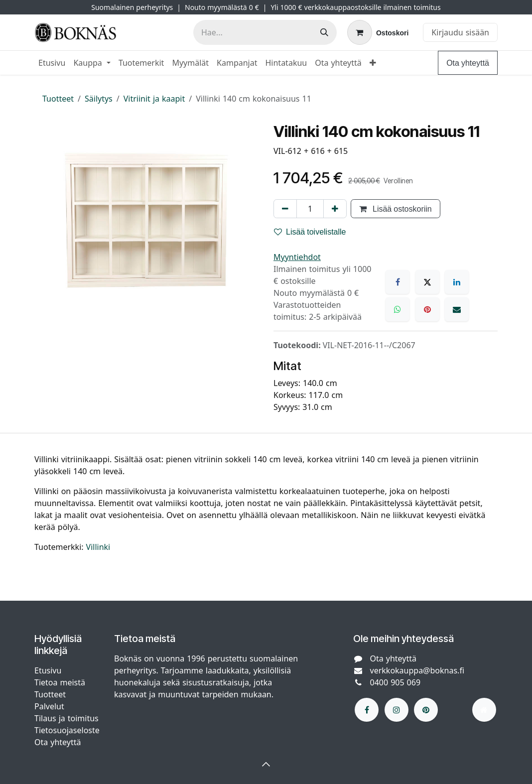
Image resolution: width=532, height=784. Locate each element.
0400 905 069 (396, 682)
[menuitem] (52, 63)
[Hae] (324, 32)
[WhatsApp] (398, 309)
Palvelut (49, 706)
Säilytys (99, 99)
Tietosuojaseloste (68, 730)
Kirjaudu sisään (460, 32)
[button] (266, 764)
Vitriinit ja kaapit (154, 99)
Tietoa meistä (60, 682)
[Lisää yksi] (335, 209)
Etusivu (48, 670)
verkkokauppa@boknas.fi (417, 670)
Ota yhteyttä (468, 63)
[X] (427, 282)
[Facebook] (398, 282)
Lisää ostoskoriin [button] (396, 209)
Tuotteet (58, 99)
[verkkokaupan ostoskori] (378, 32)
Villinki (98, 547)
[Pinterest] (427, 309)
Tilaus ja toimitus (66, 718)
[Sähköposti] (457, 309)
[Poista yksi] (285, 209)
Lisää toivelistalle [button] (310, 232)
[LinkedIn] (457, 282)
